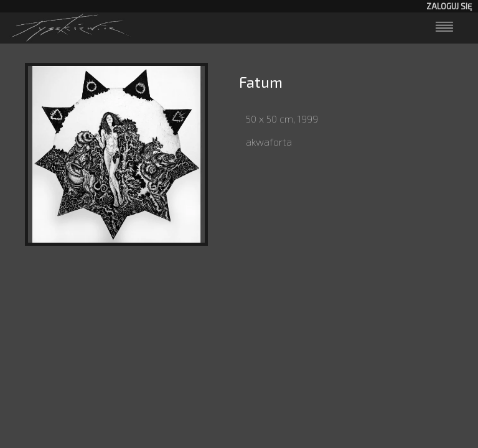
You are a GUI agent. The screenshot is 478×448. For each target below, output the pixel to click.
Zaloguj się (449, 6)
